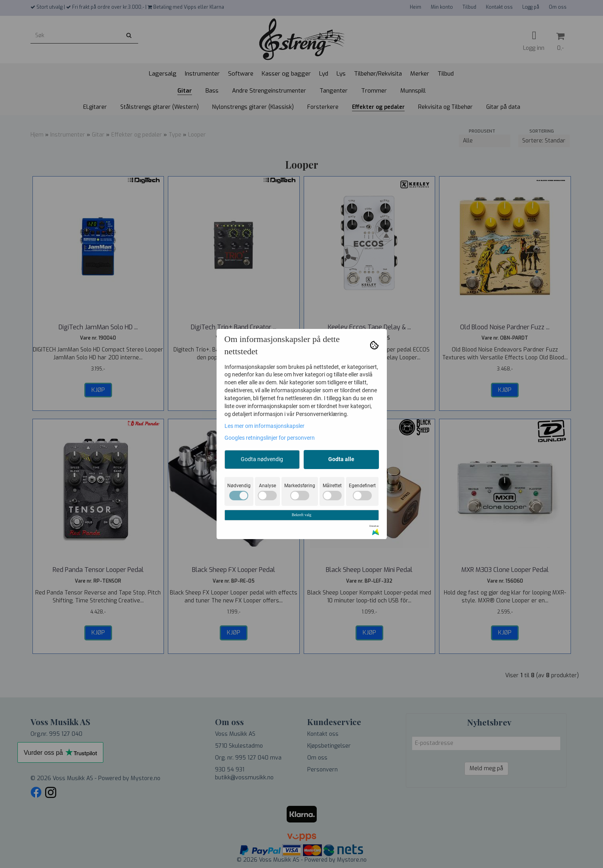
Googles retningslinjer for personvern (270, 438)
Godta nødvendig (262, 459)
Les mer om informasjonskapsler (264, 426)
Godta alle (341, 459)
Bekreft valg (302, 515)
